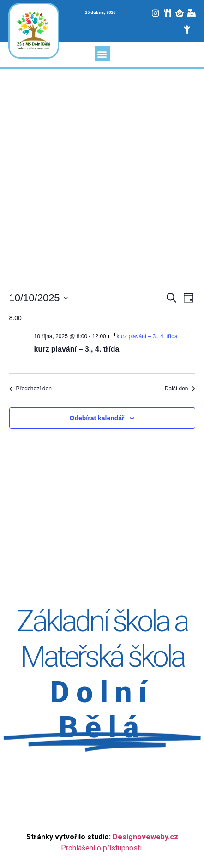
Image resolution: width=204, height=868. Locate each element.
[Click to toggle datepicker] (39, 298)
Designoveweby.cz (145, 837)
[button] (102, 54)
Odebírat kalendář (97, 418)
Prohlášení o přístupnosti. (102, 848)
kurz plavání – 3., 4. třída (77, 349)
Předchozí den (30, 389)
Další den (180, 389)
